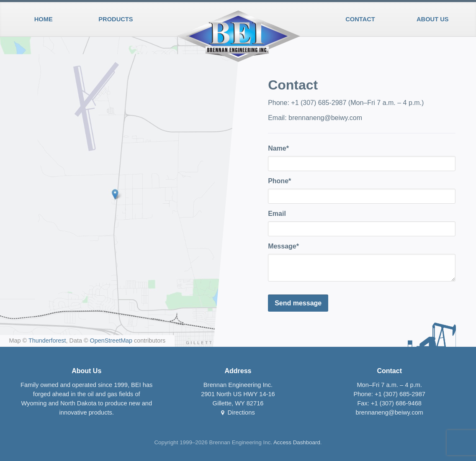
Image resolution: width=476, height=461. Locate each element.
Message (282, 246)
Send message (298, 303)
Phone (278, 181)
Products (116, 19)
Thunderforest (47, 341)
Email (277, 214)
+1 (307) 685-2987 (319, 103)
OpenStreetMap (111, 341)
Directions (238, 412)
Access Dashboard (297, 442)
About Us (433, 19)
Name (277, 148)
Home (44, 19)
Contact (360, 19)
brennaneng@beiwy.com (325, 118)
